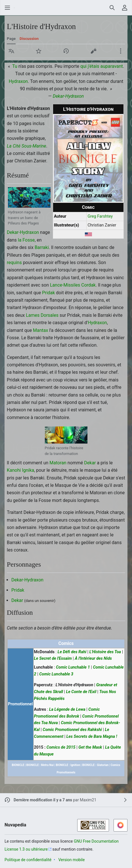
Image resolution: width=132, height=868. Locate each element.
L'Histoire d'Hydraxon (74, 685)
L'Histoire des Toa (105, 652)
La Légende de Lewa (67, 709)
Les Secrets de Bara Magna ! (92, 737)
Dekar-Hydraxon (68, 96)
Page (11, 38)
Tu (15, 66)
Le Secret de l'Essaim (53, 658)
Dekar (90, 463)
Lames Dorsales (42, 315)
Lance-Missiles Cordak (73, 285)
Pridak (48, 293)
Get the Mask (90, 747)
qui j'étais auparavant (102, 66)
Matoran (58, 463)
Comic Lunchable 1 (73, 667)
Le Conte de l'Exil (81, 692)
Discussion (29, 38)
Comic (88, 207)
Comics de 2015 (61, 747)
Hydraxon (18, 81)
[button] (11, 51)
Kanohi (14, 470)
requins (14, 263)
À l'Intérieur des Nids (93, 658)
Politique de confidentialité (28, 860)
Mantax (40, 330)
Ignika (28, 470)
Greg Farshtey (100, 216)
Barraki (42, 247)
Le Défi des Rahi (72, 652)
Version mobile (71, 860)
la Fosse (26, 240)
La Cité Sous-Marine (27, 146)
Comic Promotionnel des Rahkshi (72, 730)
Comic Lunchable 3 (56, 674)
